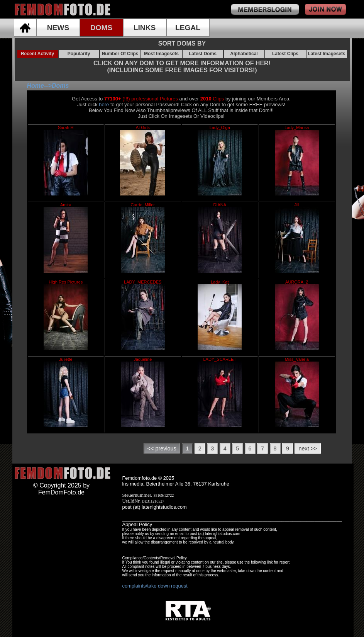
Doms (60, 86)
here (104, 104)
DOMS (102, 28)
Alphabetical (244, 54)
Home (36, 86)
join (325, 9)
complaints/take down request (155, 586)
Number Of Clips (120, 54)
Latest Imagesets (326, 54)
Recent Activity (37, 54)
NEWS (58, 28)
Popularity (79, 54)
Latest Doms (203, 54)
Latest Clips (285, 54)
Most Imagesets (161, 54)
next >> (308, 448)
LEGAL (188, 28)
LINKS (145, 28)
